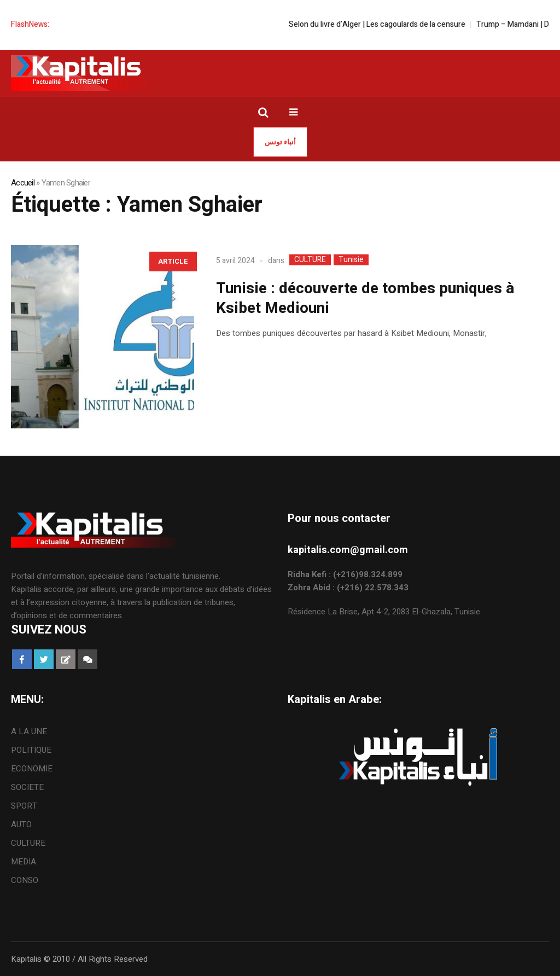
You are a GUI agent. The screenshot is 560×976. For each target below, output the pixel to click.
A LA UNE (29, 731)
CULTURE (310, 260)
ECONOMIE (32, 769)
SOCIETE (27, 787)
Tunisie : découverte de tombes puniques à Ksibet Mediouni (365, 298)
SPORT (24, 806)
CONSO (25, 880)
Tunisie (351, 260)
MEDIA (24, 862)
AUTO (21, 824)
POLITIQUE (31, 750)
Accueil (23, 183)
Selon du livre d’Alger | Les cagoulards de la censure (384, 24)
